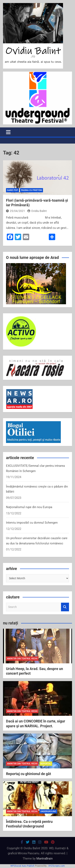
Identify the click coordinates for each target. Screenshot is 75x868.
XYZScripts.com (57, 866)
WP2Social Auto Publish (22, 866)
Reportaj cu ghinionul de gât (28, 774)
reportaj (46, 764)
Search (65, 607)
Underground (48, 811)
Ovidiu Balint (37, 211)
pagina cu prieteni (31, 190)
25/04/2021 (15, 211)
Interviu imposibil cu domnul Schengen (32, 523)
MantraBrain (44, 859)
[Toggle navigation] (8, 132)
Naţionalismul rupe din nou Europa (29, 507)
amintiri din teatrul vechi (22, 659)
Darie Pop (12, 190)
